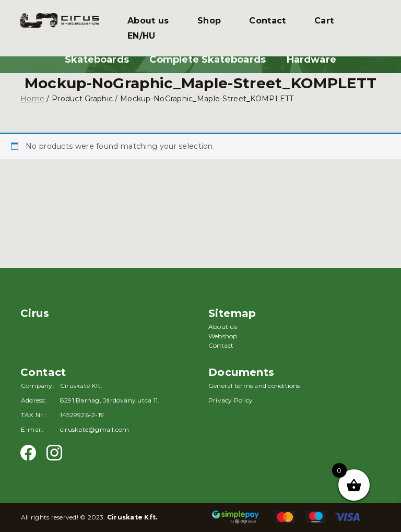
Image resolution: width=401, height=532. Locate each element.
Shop (209, 21)
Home (32, 99)
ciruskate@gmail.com (95, 429)
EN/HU (141, 36)
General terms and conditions (254, 386)
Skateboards (97, 60)
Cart (324, 21)
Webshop (223, 336)
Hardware (311, 60)
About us (148, 21)
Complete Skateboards (208, 60)
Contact (267, 21)
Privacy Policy (231, 400)
